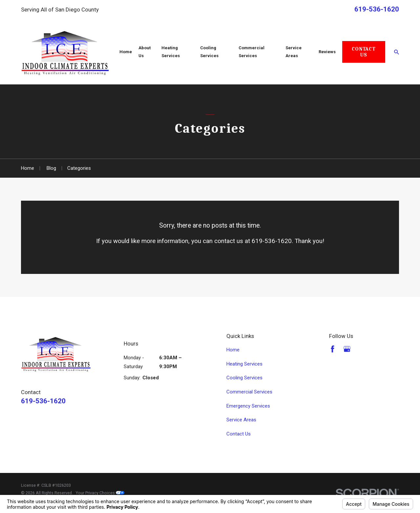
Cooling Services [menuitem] (209, 52)
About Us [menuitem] (145, 52)
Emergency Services (248, 406)
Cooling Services (244, 378)
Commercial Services (249, 392)
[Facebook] (333, 349)
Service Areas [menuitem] (294, 52)
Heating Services (244, 364)
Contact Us (364, 52)
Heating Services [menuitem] (171, 52)
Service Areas (241, 420)
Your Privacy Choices (100, 493)
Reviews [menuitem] (327, 52)
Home (233, 350)
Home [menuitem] (126, 52)
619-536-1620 (377, 9)
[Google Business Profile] (347, 349)
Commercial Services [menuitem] (252, 52)
